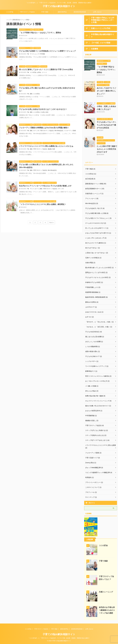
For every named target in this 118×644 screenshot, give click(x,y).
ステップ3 (36, 131)
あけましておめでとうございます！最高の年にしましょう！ (106, 91)
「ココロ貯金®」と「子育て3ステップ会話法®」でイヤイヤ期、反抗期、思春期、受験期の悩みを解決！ (59, 638)
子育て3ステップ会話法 (27, 12)
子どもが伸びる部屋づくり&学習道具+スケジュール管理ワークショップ (47, 51)
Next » (52, 222)
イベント (44, 72)
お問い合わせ (97, 12)
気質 (54, 149)
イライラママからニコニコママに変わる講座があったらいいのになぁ (46, 146)
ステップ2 (61, 189)
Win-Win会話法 (59, 131)
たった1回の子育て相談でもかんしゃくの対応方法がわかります (107, 149)
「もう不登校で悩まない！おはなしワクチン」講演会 (40, 33)
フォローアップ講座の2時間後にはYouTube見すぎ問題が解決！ (44, 128)
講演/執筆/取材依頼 (80, 12)
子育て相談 (45, 12)
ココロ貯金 (10, 12)
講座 (31, 94)
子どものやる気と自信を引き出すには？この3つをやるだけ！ (43, 109)
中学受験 (42, 54)
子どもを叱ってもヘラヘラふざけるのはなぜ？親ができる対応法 (106, 125)
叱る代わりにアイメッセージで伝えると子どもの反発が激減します (45, 186)
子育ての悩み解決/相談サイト (59, 6)
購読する (90, 503)
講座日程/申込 (62, 12)
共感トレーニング (106, 592)
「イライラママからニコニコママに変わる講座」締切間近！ (43, 204)
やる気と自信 (44, 112)
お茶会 (39, 72)
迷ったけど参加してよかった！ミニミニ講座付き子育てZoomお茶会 (46, 69)
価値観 (50, 149)
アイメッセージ (34, 189)
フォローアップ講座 (70, 131)
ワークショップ (34, 54)
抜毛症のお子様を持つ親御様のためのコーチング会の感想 (107, 610)
